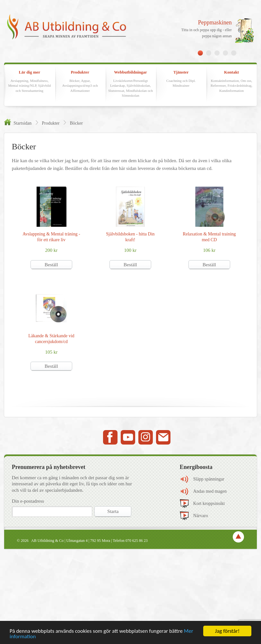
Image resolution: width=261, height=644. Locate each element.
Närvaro (201, 516)
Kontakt (231, 81)
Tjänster (181, 79)
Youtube (128, 437)
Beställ (51, 265)
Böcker (76, 123)
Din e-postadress (28, 501)
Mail (163, 437)
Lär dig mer (30, 81)
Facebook (110, 437)
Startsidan (22, 123)
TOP (238, 537)
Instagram (146, 437)
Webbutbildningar (131, 84)
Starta (113, 511)
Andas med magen (210, 491)
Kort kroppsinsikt (209, 503)
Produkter (80, 81)
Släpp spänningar (209, 479)
